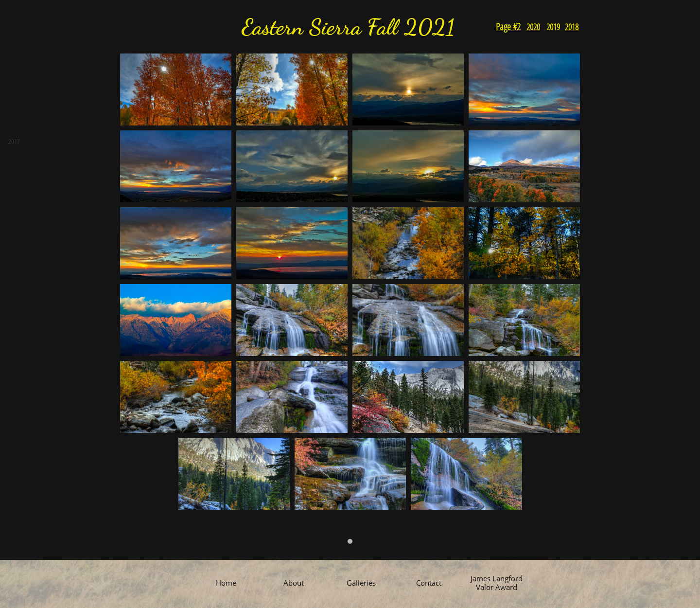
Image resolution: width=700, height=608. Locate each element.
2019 (553, 27)
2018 (572, 27)
